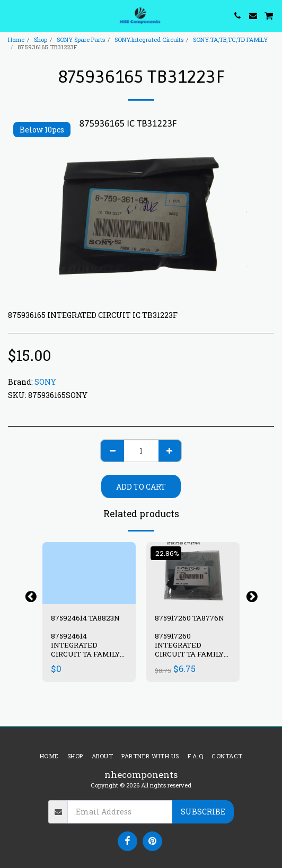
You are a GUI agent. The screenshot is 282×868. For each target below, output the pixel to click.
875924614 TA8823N (85, 618)
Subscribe (203, 812)
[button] (12, 15)
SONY (45, 382)
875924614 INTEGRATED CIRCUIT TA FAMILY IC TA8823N (85, 649)
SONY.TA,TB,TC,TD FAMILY (230, 39)
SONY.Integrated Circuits (149, 39)
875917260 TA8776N (190, 618)
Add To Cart (141, 487)
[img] (89, 573)
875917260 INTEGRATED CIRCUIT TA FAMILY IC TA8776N (189, 649)
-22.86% (166, 553)
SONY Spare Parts (81, 39)
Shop (41, 39)
